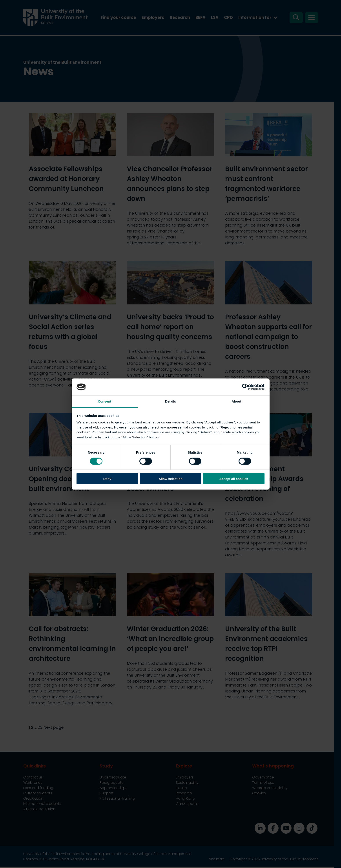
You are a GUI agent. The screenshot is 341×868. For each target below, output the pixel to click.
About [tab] (237, 401)
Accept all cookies (234, 479)
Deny (107, 479)
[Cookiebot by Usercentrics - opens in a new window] (245, 387)
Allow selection (170, 479)
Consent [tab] (105, 401)
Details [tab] (171, 401)
